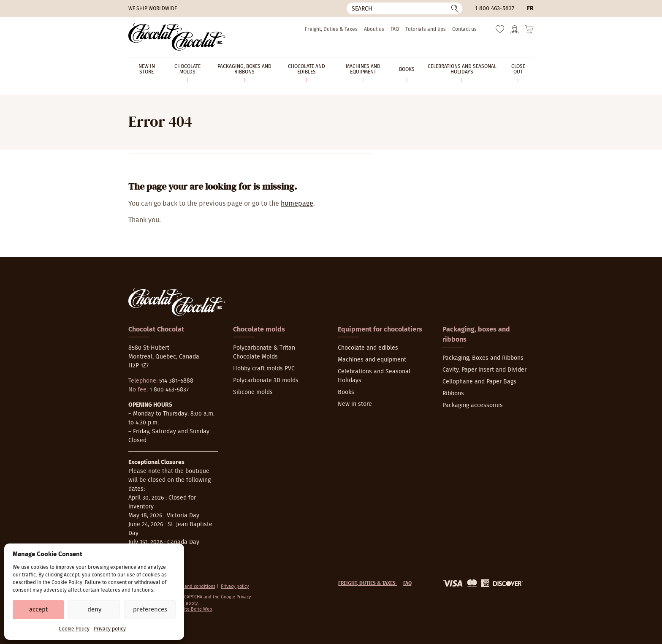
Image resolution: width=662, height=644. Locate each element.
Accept (38, 610)
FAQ (395, 29)
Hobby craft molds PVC (264, 369)
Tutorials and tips (426, 29)
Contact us (464, 29)
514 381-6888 (176, 381)
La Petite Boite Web (192, 609)
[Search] (404, 8)
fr (530, 8)
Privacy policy (110, 629)
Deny (94, 610)
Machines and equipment (372, 360)
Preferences (150, 610)
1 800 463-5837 (495, 8)
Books (346, 392)
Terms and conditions (193, 586)
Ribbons (453, 394)
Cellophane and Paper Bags (479, 382)
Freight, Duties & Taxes (331, 29)
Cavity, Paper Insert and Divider (484, 370)
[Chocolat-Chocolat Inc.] (177, 37)
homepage (297, 204)
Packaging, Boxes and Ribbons (483, 358)
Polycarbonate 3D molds (266, 380)
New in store (355, 404)
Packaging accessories (473, 405)
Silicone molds (253, 392)
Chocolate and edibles (368, 348)
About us (374, 29)
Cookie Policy (74, 629)
